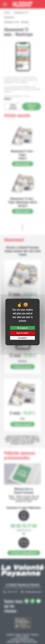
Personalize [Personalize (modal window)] (22, 338)
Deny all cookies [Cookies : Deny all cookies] (22, 333)
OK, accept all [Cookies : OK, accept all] (22, 328)
